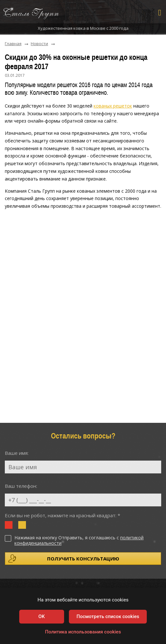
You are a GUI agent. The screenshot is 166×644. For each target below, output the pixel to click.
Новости (39, 44)
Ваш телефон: (21, 486)
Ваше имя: (17, 453)
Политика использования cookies (83, 632)
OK (42, 616)
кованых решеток (113, 106)
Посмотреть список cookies (108, 616)
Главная (13, 44)
